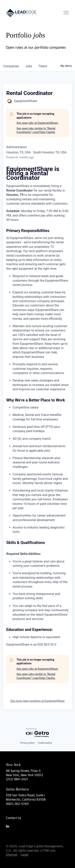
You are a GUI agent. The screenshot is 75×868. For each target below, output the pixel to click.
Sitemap (12, 854)
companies (11, 66)
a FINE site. (48, 850)
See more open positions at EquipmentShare (37, 701)
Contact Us (14, 818)
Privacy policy (27, 743)
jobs (29, 66)
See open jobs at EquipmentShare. (37, 123)
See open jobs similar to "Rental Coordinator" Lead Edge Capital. (36, 130)
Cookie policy (45, 743)
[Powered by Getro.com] (37, 733)
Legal (24, 854)
